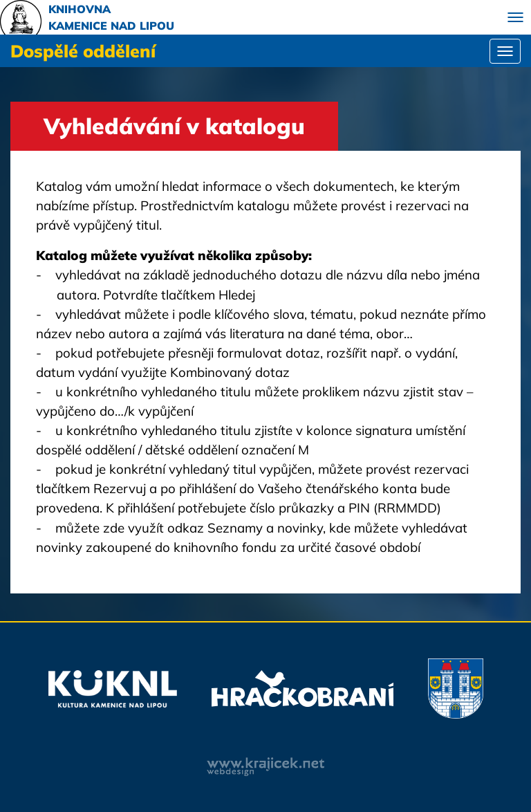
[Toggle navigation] (515, 17)
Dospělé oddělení (83, 51)
